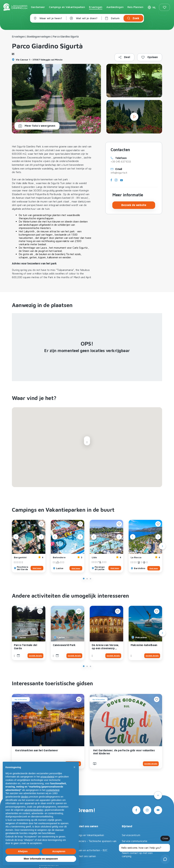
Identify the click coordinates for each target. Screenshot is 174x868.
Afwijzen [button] (23, 851)
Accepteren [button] (59, 851)
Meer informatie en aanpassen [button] (41, 859)
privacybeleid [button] (47, 777)
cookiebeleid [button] (53, 790)
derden (25, 797)
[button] (74, 767)
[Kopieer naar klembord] (124, 57)
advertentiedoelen (34, 810)
